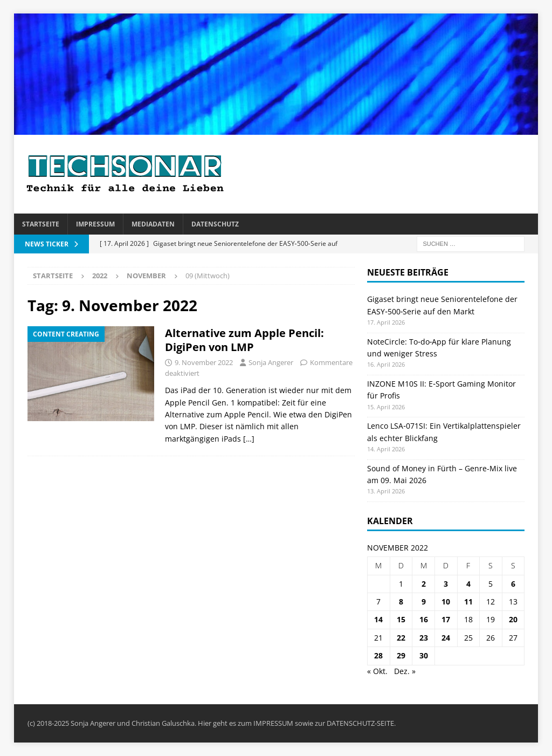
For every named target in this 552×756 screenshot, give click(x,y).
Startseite (41, 224)
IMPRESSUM (273, 723)
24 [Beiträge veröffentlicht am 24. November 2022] (446, 638)
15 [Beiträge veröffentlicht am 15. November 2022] (401, 619)
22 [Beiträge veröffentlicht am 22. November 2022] (401, 638)
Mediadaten (153, 224)
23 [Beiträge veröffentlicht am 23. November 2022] (424, 638)
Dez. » (405, 671)
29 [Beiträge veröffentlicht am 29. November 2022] (401, 655)
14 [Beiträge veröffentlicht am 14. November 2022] (378, 619)
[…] (249, 439)
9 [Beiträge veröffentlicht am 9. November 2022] (424, 602)
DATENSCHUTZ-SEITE (360, 723)
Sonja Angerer (271, 362)
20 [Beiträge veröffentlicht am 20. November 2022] (513, 619)
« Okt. (377, 671)
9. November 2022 (204, 362)
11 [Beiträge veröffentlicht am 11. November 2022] (468, 602)
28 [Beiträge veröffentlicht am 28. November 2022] (378, 655)
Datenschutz (215, 224)
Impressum (95, 224)
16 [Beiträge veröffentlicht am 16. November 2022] (424, 619)
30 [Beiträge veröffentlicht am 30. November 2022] (424, 655)
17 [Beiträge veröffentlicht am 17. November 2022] (446, 619)
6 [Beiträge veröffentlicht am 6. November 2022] (513, 584)
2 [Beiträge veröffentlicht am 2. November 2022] (424, 584)
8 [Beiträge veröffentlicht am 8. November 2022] (401, 602)
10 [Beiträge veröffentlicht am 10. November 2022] (446, 602)
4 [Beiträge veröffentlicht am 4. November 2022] (468, 584)
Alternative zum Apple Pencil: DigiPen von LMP (244, 340)
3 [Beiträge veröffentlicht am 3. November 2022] (446, 584)
